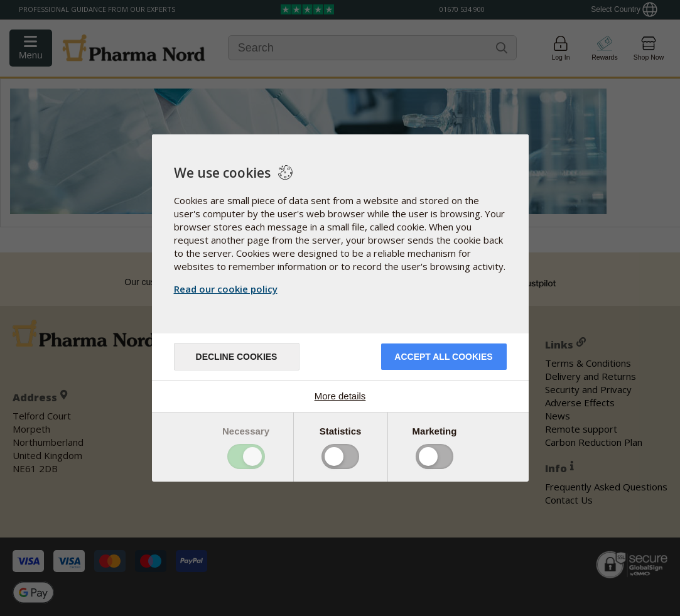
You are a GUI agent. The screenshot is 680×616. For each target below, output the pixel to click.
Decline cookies (237, 357)
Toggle (246, 457)
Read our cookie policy (226, 289)
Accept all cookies (443, 357)
